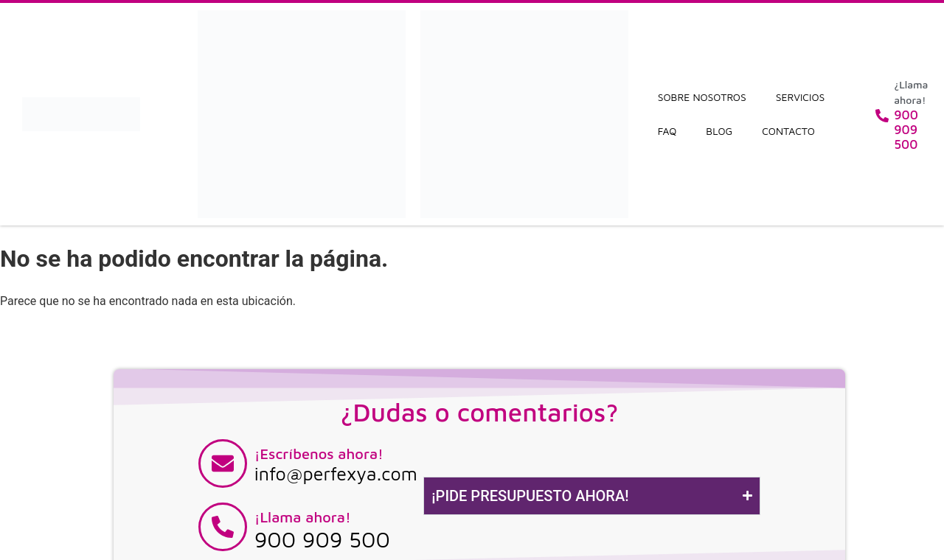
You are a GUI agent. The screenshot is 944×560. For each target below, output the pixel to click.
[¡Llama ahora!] (223, 527)
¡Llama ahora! (303, 517)
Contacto (788, 131)
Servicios (801, 97)
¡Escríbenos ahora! (319, 454)
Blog (719, 131)
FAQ (667, 131)
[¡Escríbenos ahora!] (223, 463)
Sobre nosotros (702, 97)
